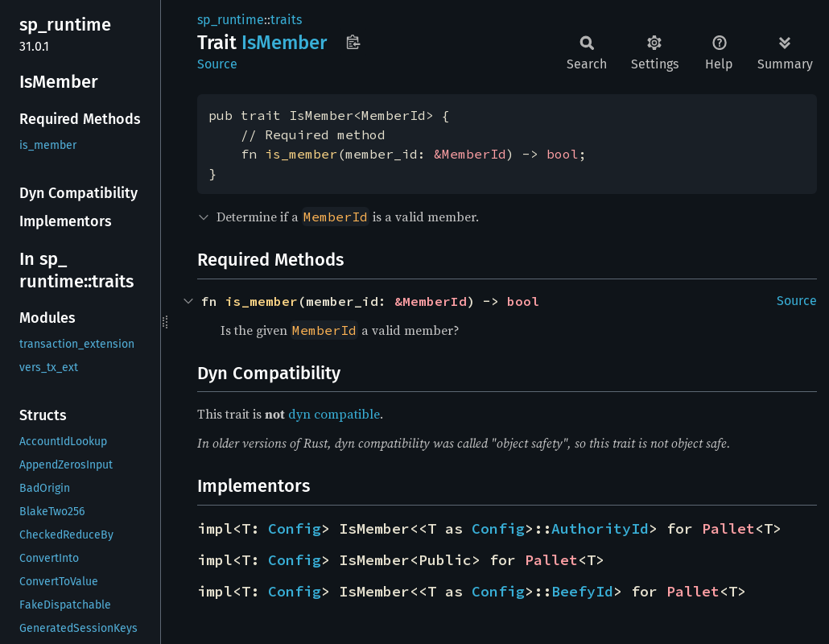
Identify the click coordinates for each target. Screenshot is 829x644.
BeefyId (582, 591)
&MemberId (470, 154)
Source (217, 64)
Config (295, 528)
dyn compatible (334, 414)
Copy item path (353, 42)
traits (286, 20)
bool (563, 154)
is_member (301, 154)
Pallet (728, 528)
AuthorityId (600, 528)
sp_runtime (231, 20)
